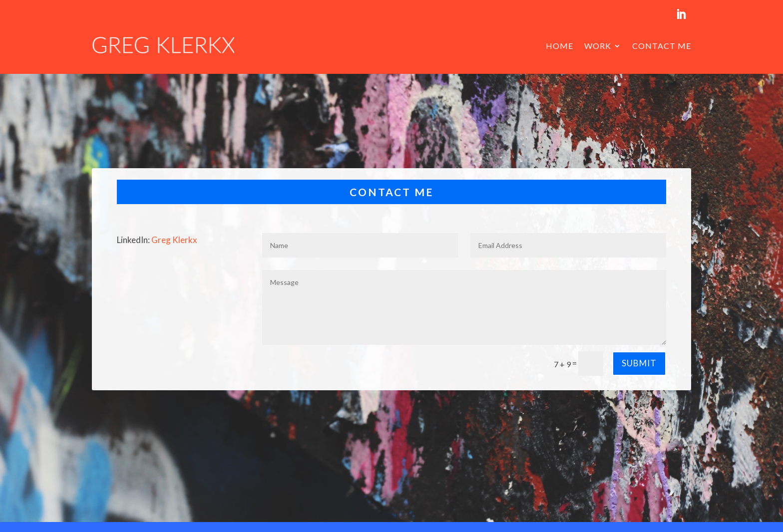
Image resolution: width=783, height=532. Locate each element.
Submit (639, 363)
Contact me (662, 46)
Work (598, 46)
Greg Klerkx (174, 240)
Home (560, 46)
